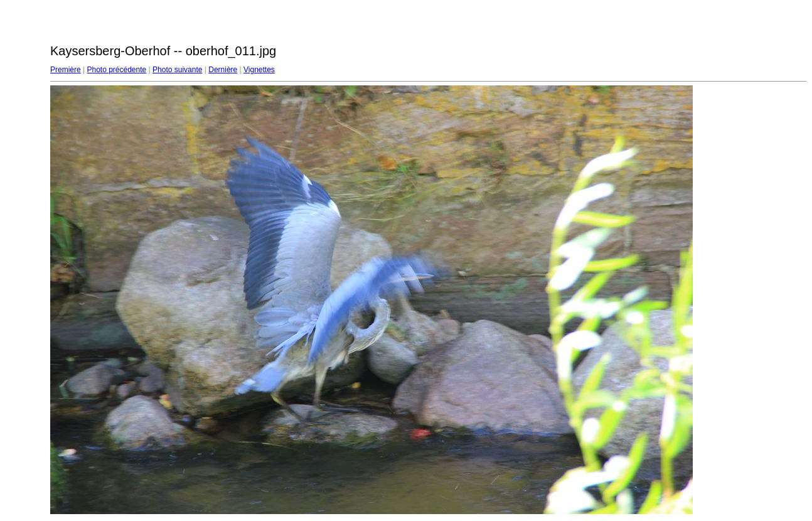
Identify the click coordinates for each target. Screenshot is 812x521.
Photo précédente (116, 70)
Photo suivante (177, 70)
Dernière (223, 70)
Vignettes (259, 70)
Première (66, 70)
